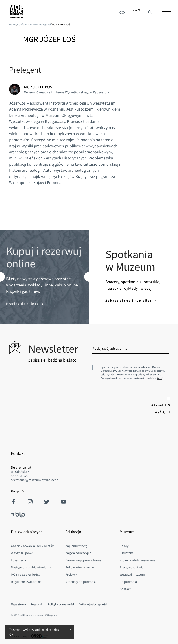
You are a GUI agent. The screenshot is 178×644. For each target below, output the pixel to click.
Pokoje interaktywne (80, 567)
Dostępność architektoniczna (31, 567)
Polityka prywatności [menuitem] (61, 604)
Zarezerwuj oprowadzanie (83, 560)
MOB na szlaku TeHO (25, 574)
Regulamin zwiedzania (26, 582)
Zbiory (124, 546)
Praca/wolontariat (132, 567)
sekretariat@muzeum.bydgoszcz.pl (35, 480)
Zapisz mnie (161, 402)
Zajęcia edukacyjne (78, 553)
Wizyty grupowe (22, 553)
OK (11, 634)
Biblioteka (127, 553)
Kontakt (125, 589)
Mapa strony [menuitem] (18, 604)
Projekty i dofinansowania (137, 560)
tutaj (160, 378)
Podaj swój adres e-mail (111, 348)
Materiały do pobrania (81, 582)
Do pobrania (128, 582)
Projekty (71, 574)
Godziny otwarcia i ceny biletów (33, 546)
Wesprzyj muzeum (132, 574)
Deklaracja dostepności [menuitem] (93, 604)
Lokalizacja (18, 560)
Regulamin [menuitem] (37, 604)
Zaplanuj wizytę (76, 546)
